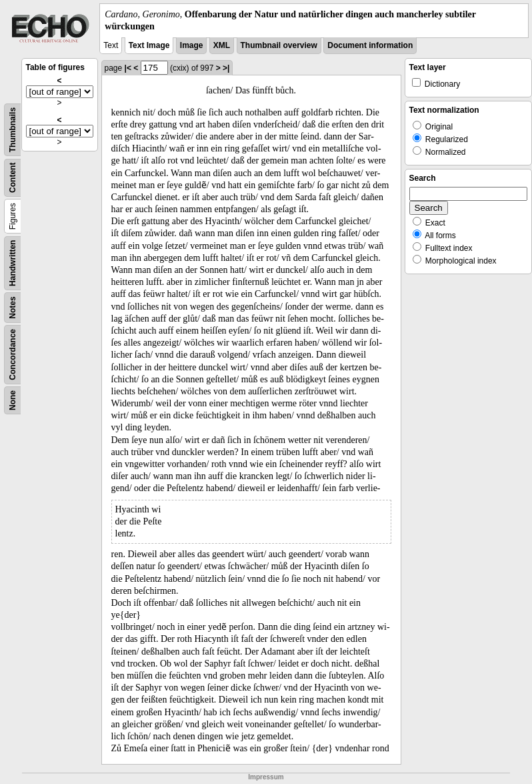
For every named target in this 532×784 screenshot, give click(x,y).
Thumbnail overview (279, 45)
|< (128, 68)
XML (222, 45)
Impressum (266, 777)
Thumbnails (13, 130)
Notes (13, 308)
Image (192, 45)
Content (13, 178)
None (13, 400)
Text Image (149, 45)
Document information (370, 45)
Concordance (13, 355)
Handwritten (13, 263)
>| (226, 68)
